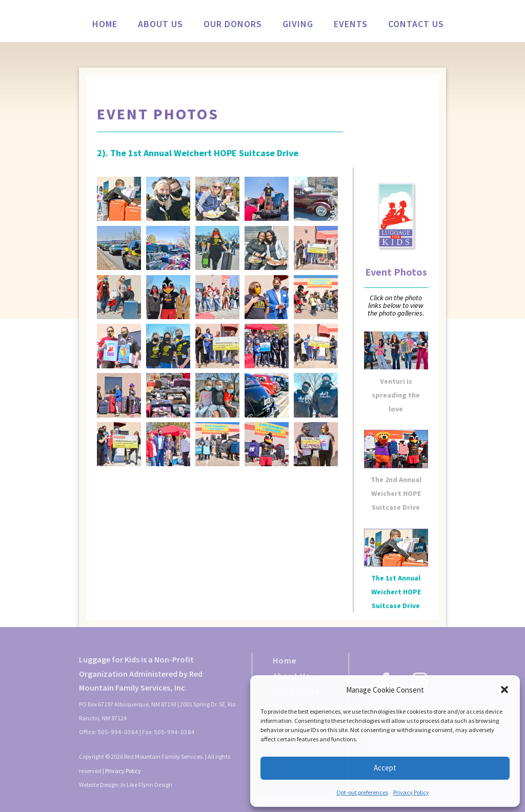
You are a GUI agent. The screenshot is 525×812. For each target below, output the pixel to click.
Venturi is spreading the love (396, 395)
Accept (385, 768)
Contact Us (416, 25)
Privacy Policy (411, 792)
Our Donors (233, 25)
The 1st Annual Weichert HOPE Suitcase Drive (396, 592)
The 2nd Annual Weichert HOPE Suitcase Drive (396, 493)
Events (351, 25)
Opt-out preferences (362, 792)
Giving (298, 25)
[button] (504, 690)
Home (105, 25)
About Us (160, 25)
